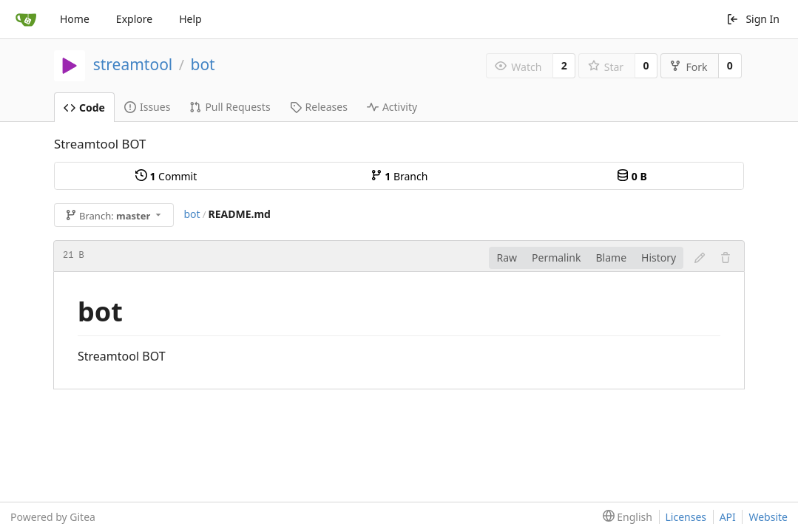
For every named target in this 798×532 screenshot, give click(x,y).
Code (84, 108)
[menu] (625, 517)
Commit (166, 176)
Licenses (686, 517)
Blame (611, 258)
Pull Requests (230, 107)
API (728, 517)
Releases (319, 107)
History (659, 258)
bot (202, 64)
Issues (147, 107)
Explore (134, 19)
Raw (507, 258)
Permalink (556, 258)
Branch (399, 176)
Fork (688, 67)
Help (190, 19)
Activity (392, 107)
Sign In (753, 19)
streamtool (133, 64)
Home (75, 19)
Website (768, 517)
